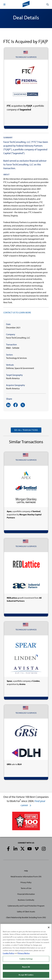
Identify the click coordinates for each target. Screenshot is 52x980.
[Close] (49, 927)
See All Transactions (26, 430)
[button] (4, 4)
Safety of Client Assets (26, 912)
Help (26, 871)
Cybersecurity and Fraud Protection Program (26, 906)
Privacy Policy (26, 882)
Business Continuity (26, 900)
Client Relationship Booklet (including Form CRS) (26, 917)
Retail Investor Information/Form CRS (26, 877)
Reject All (26, 967)
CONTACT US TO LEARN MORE (17, 312)
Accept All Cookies (26, 975)
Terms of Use (26, 888)
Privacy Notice (24, 953)
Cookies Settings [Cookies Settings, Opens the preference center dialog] (26, 959)
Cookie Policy (8, 953)
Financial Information (26, 894)
